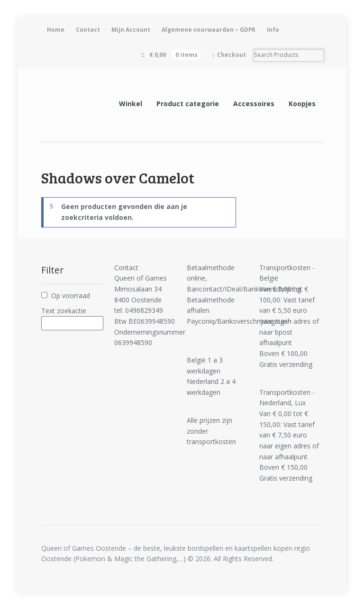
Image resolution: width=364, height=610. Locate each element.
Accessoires (254, 104)
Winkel (131, 104)
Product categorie (188, 104)
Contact (88, 30)
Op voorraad (71, 296)
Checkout (232, 55)
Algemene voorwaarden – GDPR (209, 30)
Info (273, 30)
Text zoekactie (64, 311)
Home (56, 30)
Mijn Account (131, 30)
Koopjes (302, 104)
